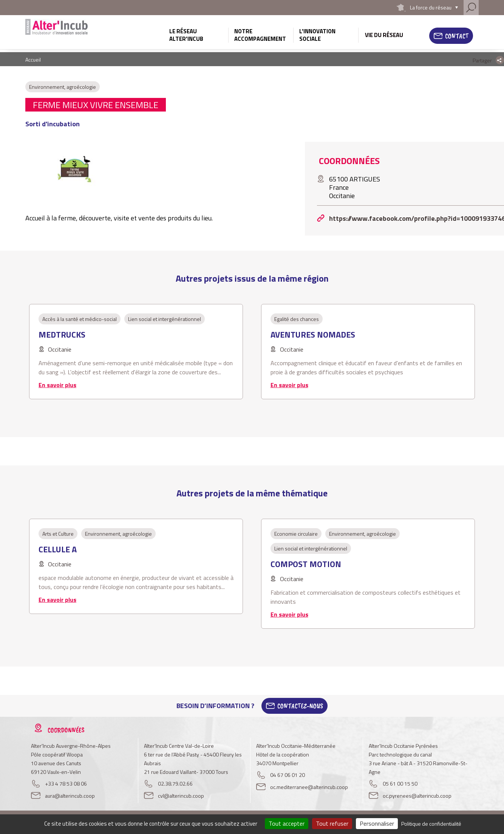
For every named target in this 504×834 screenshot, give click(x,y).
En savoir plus (57, 385)
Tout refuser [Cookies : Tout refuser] (332, 823)
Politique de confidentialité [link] (431, 824)
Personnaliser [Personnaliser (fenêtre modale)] (377, 823)
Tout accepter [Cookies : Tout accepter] (287, 823)
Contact (457, 36)
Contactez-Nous (300, 706)
